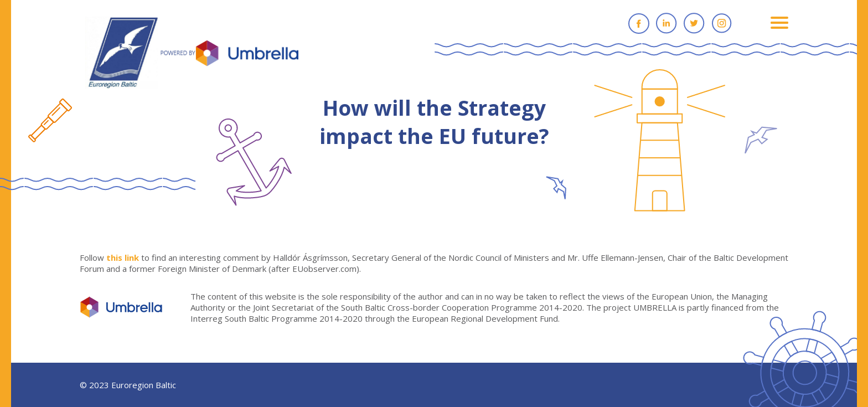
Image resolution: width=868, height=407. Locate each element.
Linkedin (666, 23)
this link (123, 257)
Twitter (694, 23)
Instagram (722, 23)
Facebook (639, 23)
